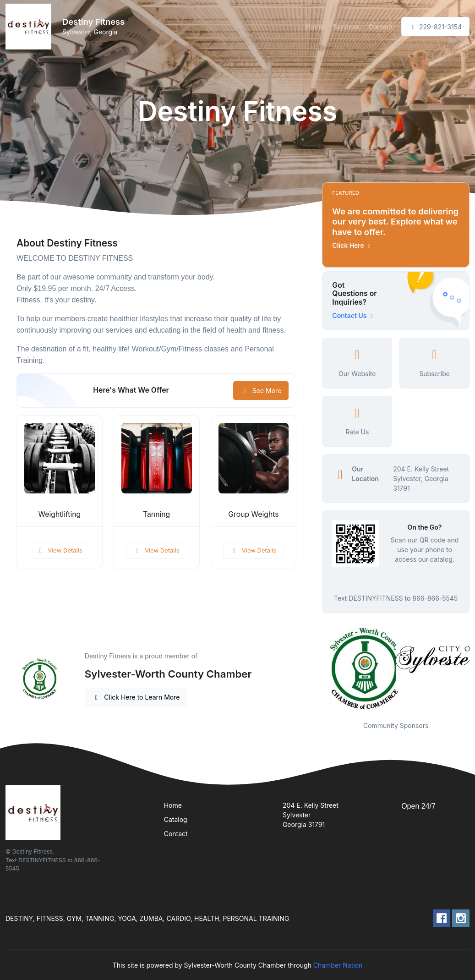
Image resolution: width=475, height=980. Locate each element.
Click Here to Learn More (136, 697)
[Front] (30, 27)
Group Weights (253, 514)
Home (315, 27)
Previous (315, 669)
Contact (381, 27)
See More (261, 391)
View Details (60, 550)
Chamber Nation (338, 965)
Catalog (176, 819)
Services (346, 27)
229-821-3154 (435, 27)
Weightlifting (60, 514)
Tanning (156, 514)
